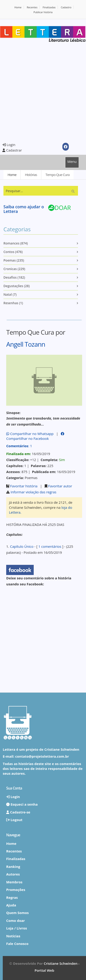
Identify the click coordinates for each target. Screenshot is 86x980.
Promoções (16, 890)
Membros (14, 882)
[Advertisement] (43, 92)
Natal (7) (10, 294)
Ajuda (11, 905)
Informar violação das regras (33, 492)
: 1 (19, 446)
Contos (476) (13, 252)
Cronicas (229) (14, 269)
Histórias (31, 175)
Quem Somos (17, 913)
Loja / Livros (17, 928)
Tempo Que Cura (57, 175)
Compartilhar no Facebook (35, 436)
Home (18, 7)
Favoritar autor (60, 486)
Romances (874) (16, 243)
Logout (14, 820)
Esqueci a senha (22, 804)
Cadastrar (12, 150)
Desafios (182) (14, 277)
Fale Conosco (17, 944)
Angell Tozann (26, 344)
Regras (12, 897)
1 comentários (50, 546)
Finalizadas (49, 7)
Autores (13, 874)
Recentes (32, 7)
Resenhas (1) (13, 303)
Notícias (13, 936)
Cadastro (66, 7)
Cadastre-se (18, 812)
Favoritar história (24, 486)
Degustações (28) (17, 286)
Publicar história (43, 12)
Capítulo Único (22, 546)
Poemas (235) (14, 260)
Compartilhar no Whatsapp (30, 434)
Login (9, 145)
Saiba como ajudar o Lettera (24, 209)
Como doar (15, 920)
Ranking (13, 867)
